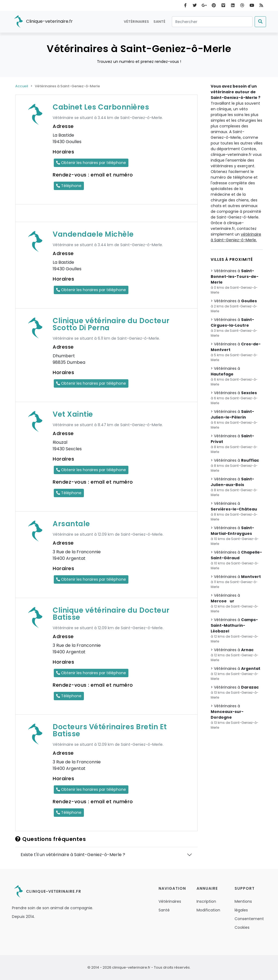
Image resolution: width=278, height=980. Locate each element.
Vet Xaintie (73, 414)
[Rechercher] (212, 22)
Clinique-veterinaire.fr (42, 22)
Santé (159, 22)
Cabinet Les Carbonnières (101, 107)
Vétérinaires (136, 22)
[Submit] (260, 22)
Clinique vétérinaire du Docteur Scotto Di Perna (111, 324)
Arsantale (71, 524)
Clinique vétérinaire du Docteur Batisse (111, 614)
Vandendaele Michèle (93, 234)
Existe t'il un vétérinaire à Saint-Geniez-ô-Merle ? (73, 855)
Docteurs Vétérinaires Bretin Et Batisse (110, 730)
